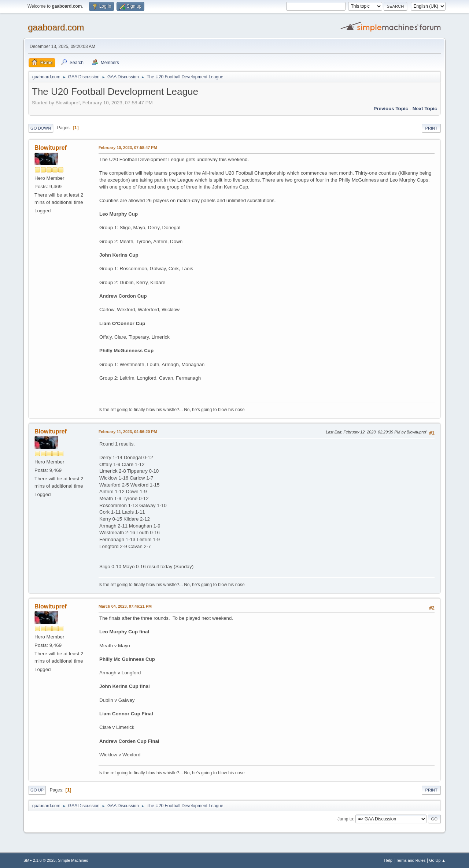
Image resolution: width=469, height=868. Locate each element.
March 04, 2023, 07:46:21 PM (125, 606)
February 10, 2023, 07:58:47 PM (128, 148)
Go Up (37, 790)
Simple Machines (73, 860)
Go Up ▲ (437, 860)
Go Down (41, 128)
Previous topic (391, 109)
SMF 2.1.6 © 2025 (40, 860)
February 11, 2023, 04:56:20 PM (128, 432)
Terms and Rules (411, 860)
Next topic (425, 109)
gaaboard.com (56, 27)
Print (431, 128)
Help (388, 860)
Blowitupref (51, 148)
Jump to (345, 819)
